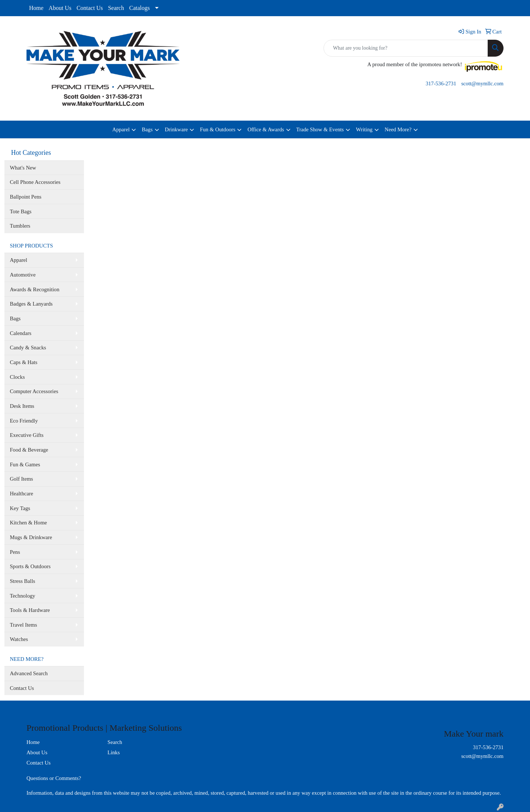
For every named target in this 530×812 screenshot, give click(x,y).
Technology (23, 596)
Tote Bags (21, 211)
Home (36, 8)
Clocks (17, 377)
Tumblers (20, 226)
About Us (60, 8)
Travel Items (24, 625)
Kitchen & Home (29, 523)
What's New (23, 168)
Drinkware (176, 129)
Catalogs (139, 8)
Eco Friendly (24, 421)
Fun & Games (25, 464)
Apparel (121, 129)
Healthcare (22, 494)
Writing (364, 129)
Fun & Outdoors (218, 129)
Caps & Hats (24, 362)
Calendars (21, 333)
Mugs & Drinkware (31, 537)
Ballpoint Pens (26, 197)
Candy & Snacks (28, 348)
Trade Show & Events (320, 129)
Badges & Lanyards (31, 304)
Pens (15, 552)
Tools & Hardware (30, 610)
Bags (147, 129)
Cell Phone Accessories (35, 182)
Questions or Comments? (54, 778)
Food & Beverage (29, 450)
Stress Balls (23, 581)
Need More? (398, 129)
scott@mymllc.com (482, 83)
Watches (19, 639)
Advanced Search (29, 673)
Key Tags (20, 508)
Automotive (23, 275)
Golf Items (22, 479)
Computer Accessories (34, 391)
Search (116, 8)
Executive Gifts (27, 435)
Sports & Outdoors (30, 566)
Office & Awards (266, 129)
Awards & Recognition (35, 289)
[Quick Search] (406, 48)
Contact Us (90, 8)
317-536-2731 (441, 83)
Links (114, 752)
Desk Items (22, 406)
